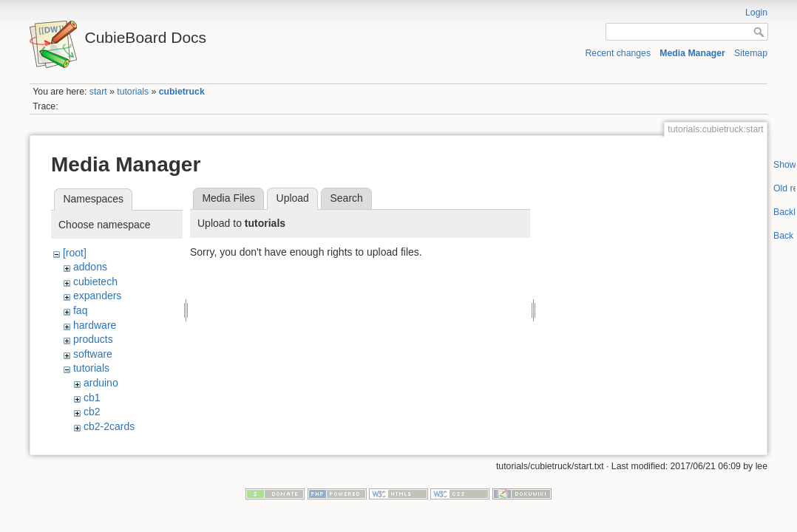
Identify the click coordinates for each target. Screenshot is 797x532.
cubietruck (182, 92)
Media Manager (692, 53)
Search (346, 198)
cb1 (92, 398)
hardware (95, 325)
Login (756, 13)
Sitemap (751, 53)
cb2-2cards (109, 426)
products (93, 339)
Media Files (228, 198)
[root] (75, 253)
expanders (97, 296)
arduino (101, 383)
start (98, 92)
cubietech (95, 282)
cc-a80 (99, 440)
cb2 (92, 412)
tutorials (133, 92)
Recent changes (618, 53)
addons (90, 267)
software (93, 354)
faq (80, 310)
